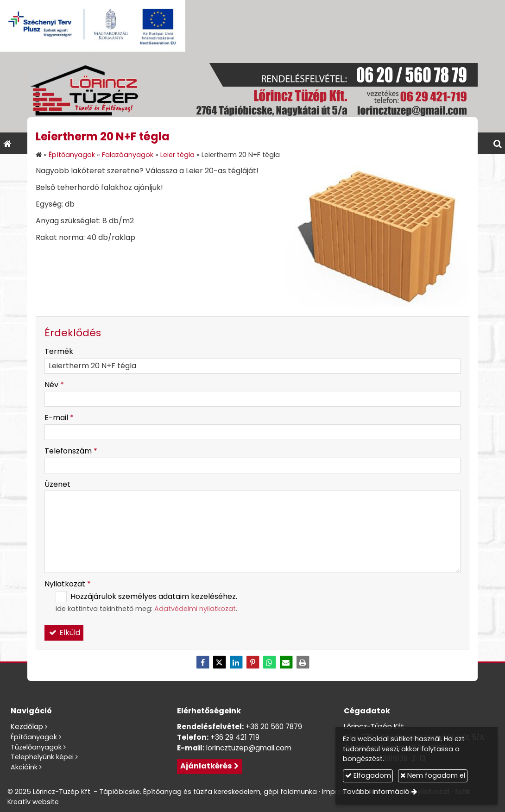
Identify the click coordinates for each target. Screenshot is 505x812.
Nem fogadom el (433, 775)
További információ (376, 792)
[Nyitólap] (252, 92)
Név (54, 385)
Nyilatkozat (68, 584)
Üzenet (57, 484)
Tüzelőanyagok (36, 747)
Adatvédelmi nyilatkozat (195, 609)
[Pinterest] (252, 662)
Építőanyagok (34, 737)
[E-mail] (286, 662)
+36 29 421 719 (235, 737)
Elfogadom (368, 775)
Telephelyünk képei (42, 757)
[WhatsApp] (269, 662)
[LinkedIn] (236, 662)
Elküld (64, 633)
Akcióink (24, 767)
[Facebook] (202, 662)
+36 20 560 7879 (274, 727)
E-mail (59, 418)
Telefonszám (71, 451)
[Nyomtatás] (303, 662)
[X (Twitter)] (219, 662)
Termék (59, 351)
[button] (498, 143)
